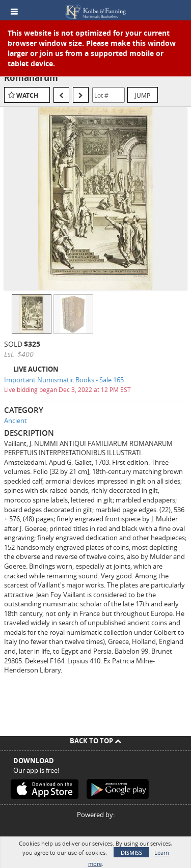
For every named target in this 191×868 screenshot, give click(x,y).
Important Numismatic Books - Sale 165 (64, 380)
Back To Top (95, 741)
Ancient (16, 421)
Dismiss (131, 852)
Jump (143, 95)
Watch (27, 95)
